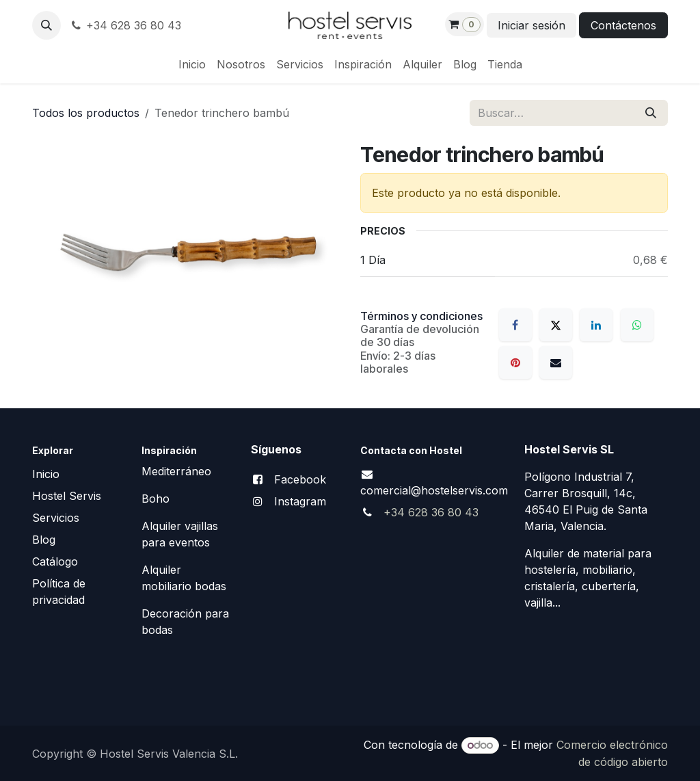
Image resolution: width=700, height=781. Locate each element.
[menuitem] (192, 64)
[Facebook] (515, 325)
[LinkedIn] (596, 325)
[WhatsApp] (637, 325)
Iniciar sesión (531, 25)
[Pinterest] (515, 362)
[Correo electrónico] (556, 362)
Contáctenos (623, 25)
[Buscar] (651, 113)
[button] (46, 25)
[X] (556, 325)
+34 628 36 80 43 (125, 25)
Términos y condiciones (421, 316)
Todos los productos (86, 113)
